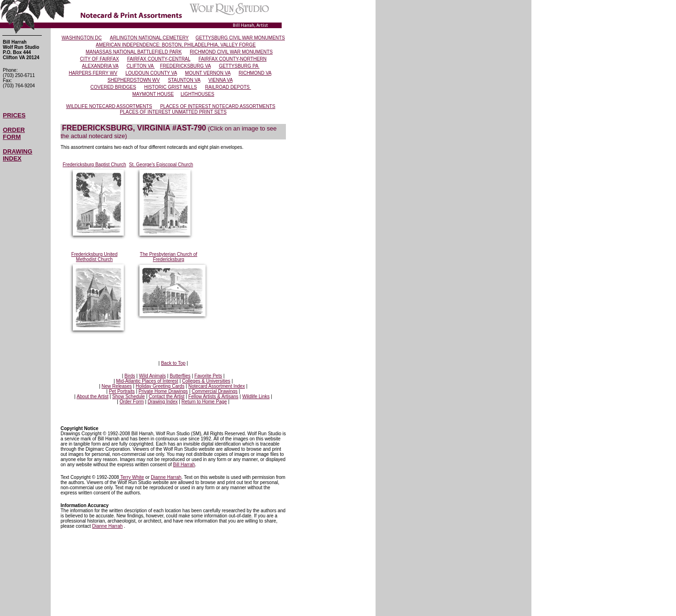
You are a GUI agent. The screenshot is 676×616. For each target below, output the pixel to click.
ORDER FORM (14, 133)
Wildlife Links (256, 397)
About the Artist (92, 397)
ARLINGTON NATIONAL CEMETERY (149, 38)
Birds (130, 376)
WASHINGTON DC (82, 38)
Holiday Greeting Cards (160, 386)
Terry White (132, 477)
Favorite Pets (208, 376)
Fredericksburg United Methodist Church (94, 257)
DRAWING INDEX (18, 155)
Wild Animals (152, 376)
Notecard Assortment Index (217, 386)
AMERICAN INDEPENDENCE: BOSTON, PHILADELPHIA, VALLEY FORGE (176, 45)
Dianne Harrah (166, 477)
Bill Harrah (184, 465)
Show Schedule (129, 397)
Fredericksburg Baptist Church (94, 165)
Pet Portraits (122, 391)
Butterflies (180, 376)
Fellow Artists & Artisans (213, 397)
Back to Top (173, 363)
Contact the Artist (167, 397)
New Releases (116, 386)
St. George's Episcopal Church (161, 165)
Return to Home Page (204, 402)
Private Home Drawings (163, 391)
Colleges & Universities (206, 381)
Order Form (132, 402)
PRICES (14, 115)
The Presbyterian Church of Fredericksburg (169, 257)
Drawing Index (163, 402)
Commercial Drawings (215, 391)
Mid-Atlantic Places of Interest (147, 381)
